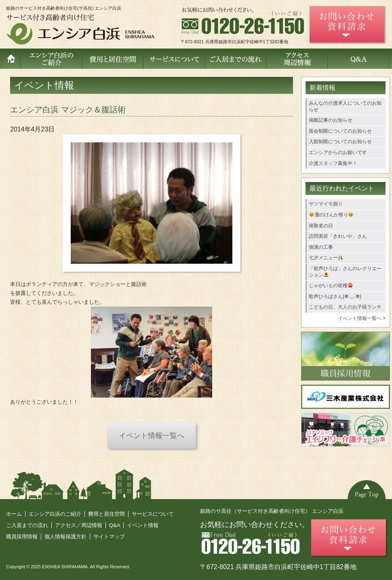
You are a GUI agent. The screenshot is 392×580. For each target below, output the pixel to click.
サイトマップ (109, 537)
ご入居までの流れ (27, 525)
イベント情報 (143, 525)
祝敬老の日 (321, 226)
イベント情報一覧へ (152, 436)
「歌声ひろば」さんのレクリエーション (345, 272)
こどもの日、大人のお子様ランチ (345, 307)
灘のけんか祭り (331, 215)
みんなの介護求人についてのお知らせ (345, 106)
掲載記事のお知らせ (331, 120)
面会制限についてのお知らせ (340, 131)
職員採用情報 (22, 537)
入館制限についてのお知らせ (340, 142)
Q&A (115, 525)
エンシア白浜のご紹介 (55, 514)
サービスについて (153, 514)
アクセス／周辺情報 (79, 525)
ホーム (14, 514)
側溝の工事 (321, 247)
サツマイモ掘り (326, 204)
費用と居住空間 (106, 514)
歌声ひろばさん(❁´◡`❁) (335, 296)
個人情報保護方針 (65, 537)
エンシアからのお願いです (338, 152)
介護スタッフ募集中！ (333, 163)
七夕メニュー (326, 258)
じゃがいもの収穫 (331, 286)
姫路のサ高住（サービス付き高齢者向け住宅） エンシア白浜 (272, 511)
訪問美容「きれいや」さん (338, 236)
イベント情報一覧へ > (362, 318)
